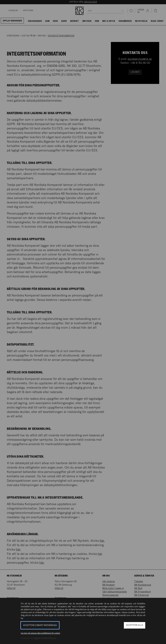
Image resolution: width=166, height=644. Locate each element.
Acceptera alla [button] (135, 625)
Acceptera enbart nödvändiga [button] (40, 625)
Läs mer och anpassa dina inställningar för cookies (40, 633)
